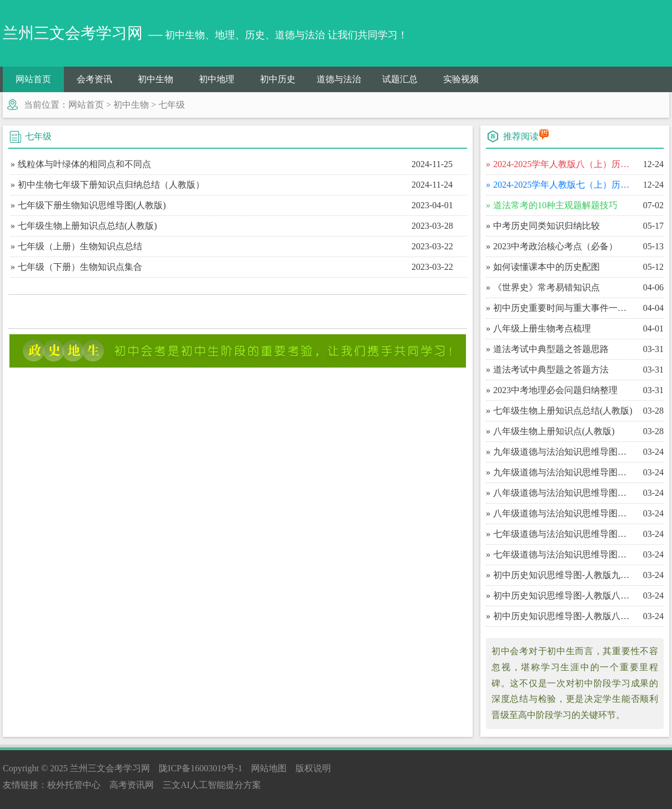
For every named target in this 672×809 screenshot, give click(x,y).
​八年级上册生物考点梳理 (542, 328)
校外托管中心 (74, 785)
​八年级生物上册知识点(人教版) (554, 431)
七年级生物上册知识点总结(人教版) (87, 226)
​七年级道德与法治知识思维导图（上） (563, 554)
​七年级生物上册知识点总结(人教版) (563, 411)
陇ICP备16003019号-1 (200, 768)
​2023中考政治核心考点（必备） (555, 246)
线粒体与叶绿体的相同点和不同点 (84, 164)
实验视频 (461, 79)
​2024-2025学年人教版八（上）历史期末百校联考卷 (563, 164)
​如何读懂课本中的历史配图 (546, 267)
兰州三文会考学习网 (110, 768)
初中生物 (156, 79)
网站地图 (269, 768)
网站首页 (33, 79)
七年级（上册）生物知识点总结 (80, 246)
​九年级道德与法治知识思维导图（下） (563, 452)
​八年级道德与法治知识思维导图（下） (563, 493)
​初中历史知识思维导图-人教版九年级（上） (563, 575)
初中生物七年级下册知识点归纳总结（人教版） (111, 185)
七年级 (172, 105)
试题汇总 (400, 79)
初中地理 (217, 79)
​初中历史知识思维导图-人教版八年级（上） (563, 616)
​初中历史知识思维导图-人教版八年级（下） (563, 596)
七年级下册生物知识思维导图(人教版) (92, 205)
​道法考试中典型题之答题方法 (551, 370)
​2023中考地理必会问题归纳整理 (555, 390)
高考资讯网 (132, 785)
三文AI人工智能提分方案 (212, 785)
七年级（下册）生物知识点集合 (80, 267)
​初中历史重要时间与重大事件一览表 (563, 308)
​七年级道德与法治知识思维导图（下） (563, 534)
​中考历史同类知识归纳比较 (546, 226)
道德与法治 (339, 79)
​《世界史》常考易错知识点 (546, 287)
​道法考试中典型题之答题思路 (551, 349)
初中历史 (278, 79)
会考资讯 (94, 79)
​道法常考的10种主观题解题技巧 (555, 205)
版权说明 (313, 768)
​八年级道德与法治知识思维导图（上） (563, 513)
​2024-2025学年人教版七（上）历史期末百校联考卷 (563, 185)
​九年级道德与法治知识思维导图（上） (563, 472)
